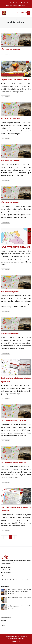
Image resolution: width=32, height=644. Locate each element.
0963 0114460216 (15, 6)
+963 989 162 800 (22, 6)
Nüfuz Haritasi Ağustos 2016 (10, 334)
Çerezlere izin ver (16, 641)
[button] (21, 13)
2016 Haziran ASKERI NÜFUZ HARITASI (14, 463)
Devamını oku (6, 55)
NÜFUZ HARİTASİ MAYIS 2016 (11, 50)
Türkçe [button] (24, 13)
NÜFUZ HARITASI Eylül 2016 (10, 292)
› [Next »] (16, 537)
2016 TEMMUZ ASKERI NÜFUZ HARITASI (14, 421)
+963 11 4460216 (7, 570)
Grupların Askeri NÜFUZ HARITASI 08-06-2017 (16, 80)
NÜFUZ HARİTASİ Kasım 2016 (11, 161)
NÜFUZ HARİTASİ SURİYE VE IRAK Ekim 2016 (15, 247)
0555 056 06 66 (9, 6)
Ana (11, 20)
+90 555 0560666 (6, 572)
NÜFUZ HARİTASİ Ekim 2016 (10, 203)
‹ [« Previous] (2, 537)
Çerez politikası (20, 638)
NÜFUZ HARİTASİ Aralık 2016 (10, 119)
